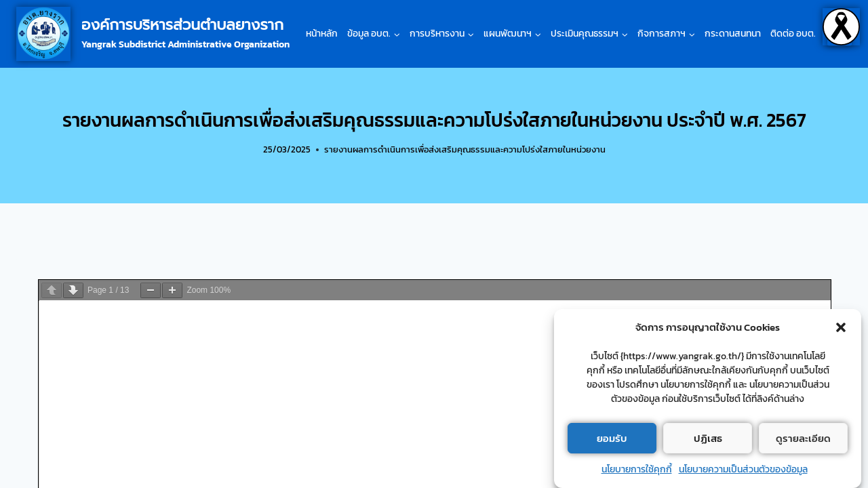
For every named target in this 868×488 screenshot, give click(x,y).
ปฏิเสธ (708, 438)
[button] (841, 327)
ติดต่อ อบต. (793, 34)
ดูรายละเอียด (803, 438)
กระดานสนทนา (733, 34)
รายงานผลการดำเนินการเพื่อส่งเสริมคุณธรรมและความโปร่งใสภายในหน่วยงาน (465, 149)
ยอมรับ (612, 438)
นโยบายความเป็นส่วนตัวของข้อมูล (743, 469)
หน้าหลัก (322, 34)
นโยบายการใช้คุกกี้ (637, 469)
